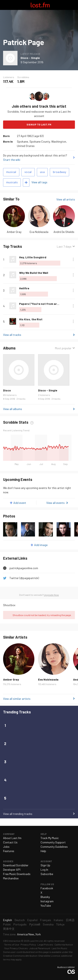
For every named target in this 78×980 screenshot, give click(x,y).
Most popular (63, 348)
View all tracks (12, 335)
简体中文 (9, 929)
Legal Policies (45, 944)
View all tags (39, 182)
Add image (41, 545)
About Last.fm (12, 838)
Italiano (58, 920)
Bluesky (45, 897)
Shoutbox (9, 605)
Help (43, 851)
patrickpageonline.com (24, 568)
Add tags (26, 182)
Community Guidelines (54, 847)
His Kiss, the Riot (31, 319)
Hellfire (24, 288)
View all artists (66, 199)
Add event (20, 503)
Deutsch (20, 920)
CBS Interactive (12, 941)
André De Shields (64, 232)
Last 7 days (64, 246)
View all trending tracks (18, 814)
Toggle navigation (5, 5)
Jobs (6, 847)
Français (46, 920)
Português (20, 924)
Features (9, 851)
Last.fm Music (59, 948)
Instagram (47, 901)
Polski (7, 924)
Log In (44, 870)
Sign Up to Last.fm (39, 124)
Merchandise (11, 878)
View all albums (13, 409)
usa (42, 172)
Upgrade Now (51, 595)
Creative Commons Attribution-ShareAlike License (32, 956)
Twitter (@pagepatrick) (24, 578)
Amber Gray (14, 232)
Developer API (12, 870)
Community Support (53, 842)
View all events (55, 503)
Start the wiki (12, 160)
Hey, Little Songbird (33, 257)
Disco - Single (30, 58)
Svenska (48, 924)
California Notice (64, 944)
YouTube (46, 905)
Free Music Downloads (17, 874)
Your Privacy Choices (16, 948)
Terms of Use (12, 944)
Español (32, 920)
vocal (28, 172)
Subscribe (47, 874)
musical (11, 172)
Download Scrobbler (16, 865)
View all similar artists (17, 699)
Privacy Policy (28, 944)
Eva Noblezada (39, 232)
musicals (12, 182)
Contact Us (10, 842)
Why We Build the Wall (34, 273)
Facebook (47, 888)
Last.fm (40, 5)
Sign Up (45, 865)
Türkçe (60, 924)
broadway (59, 172)
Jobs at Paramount (40, 948)
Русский (35, 924)
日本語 (70, 920)
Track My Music (50, 838)
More (73, 259)
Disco (7, 390)
